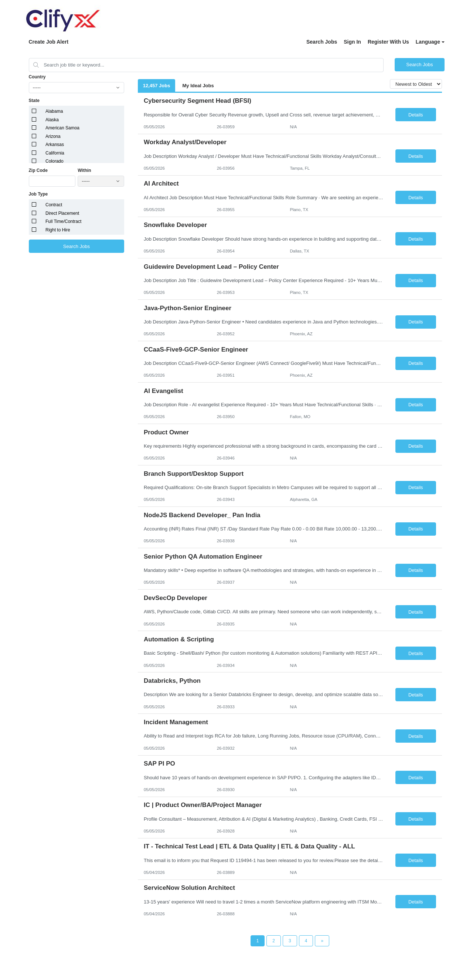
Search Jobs (322, 42)
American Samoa (62, 128)
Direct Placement (62, 213)
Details (416, 115)
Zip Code (38, 170)
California (55, 153)
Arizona (53, 136)
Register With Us (388, 42)
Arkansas (55, 145)
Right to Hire (58, 230)
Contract (54, 205)
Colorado (55, 161)
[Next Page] (322, 941)
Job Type (38, 194)
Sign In (352, 42)
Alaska (52, 120)
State (34, 101)
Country (37, 77)
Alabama (54, 111)
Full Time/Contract (63, 221)
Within (84, 170)
